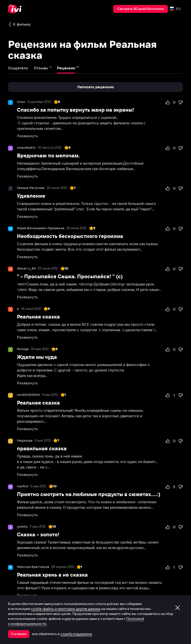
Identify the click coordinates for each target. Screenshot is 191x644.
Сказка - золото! (38, 534)
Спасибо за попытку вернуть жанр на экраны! (75, 110)
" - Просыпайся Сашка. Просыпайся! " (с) (70, 276)
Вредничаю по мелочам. (48, 156)
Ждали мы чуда (37, 357)
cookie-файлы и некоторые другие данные (66, 609)
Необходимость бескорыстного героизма (70, 236)
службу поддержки (76, 634)
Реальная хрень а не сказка (52, 575)
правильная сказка (42, 448)
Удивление (31, 196)
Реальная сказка (38, 317)
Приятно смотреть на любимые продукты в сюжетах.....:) (89, 494)
